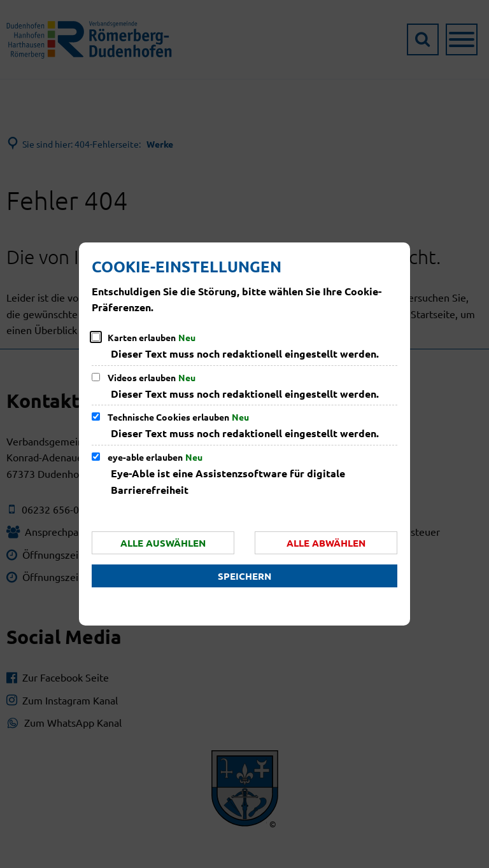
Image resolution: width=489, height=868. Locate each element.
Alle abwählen (326, 543)
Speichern (244, 576)
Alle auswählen (163, 543)
